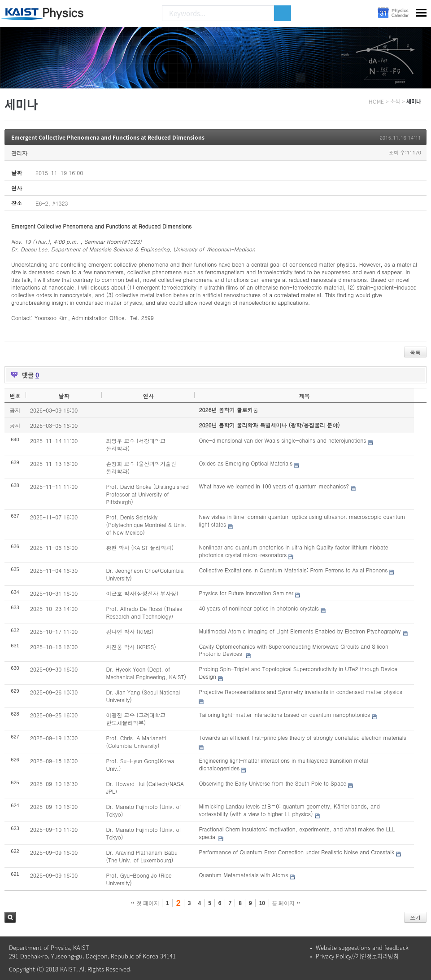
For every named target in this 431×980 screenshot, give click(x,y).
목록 (415, 352)
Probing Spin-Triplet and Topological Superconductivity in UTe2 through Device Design (298, 672)
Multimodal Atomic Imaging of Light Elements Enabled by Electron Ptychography (300, 631)
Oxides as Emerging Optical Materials (246, 463)
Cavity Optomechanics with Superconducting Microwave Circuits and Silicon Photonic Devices (293, 650)
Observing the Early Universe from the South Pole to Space (272, 783)
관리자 (19, 153)
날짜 (64, 396)
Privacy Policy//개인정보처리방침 (357, 956)
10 (262, 903)
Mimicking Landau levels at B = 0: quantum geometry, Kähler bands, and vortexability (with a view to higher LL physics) (289, 810)
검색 (10, 917)
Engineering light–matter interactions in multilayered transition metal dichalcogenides (283, 764)
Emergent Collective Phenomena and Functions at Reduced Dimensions (108, 137)
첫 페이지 (145, 903)
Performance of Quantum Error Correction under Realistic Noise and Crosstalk (296, 852)
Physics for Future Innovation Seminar (246, 593)
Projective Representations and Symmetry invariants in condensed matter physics (300, 692)
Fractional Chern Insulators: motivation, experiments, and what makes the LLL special (297, 833)
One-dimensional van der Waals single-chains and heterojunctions (282, 440)
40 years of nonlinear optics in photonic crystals (259, 608)
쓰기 (415, 917)
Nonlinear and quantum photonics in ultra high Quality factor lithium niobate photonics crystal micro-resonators (293, 551)
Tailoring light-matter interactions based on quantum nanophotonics (284, 714)
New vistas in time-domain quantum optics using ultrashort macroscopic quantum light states (302, 520)
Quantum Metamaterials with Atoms (243, 875)
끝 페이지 (286, 903)
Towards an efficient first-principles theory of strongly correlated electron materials (302, 737)
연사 (148, 396)
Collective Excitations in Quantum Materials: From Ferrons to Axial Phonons (293, 570)
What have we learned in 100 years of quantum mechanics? (274, 486)
